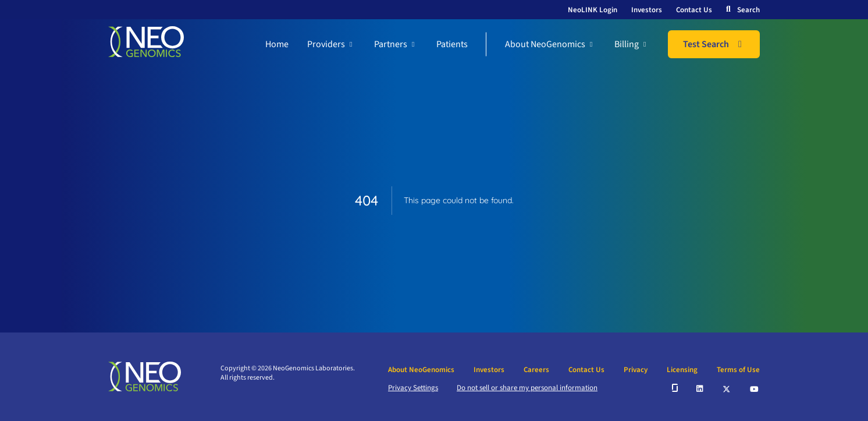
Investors (647, 10)
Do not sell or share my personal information (527, 388)
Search (748, 10)
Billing (627, 44)
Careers (536, 370)
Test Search (706, 44)
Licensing (682, 370)
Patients (452, 44)
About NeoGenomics (545, 44)
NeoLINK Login (593, 10)
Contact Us (694, 10)
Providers (326, 44)
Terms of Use (738, 370)
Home (277, 44)
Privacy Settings (413, 388)
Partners (391, 44)
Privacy (636, 370)
